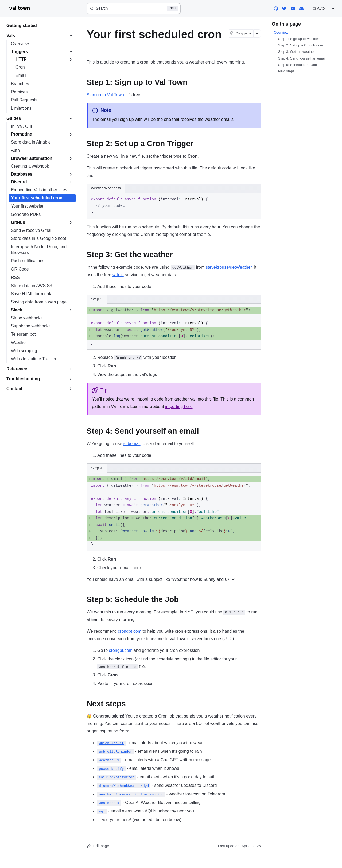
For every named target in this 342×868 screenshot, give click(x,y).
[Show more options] (257, 33)
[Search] (134, 9)
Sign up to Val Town (105, 95)
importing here (179, 407)
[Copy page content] (241, 33)
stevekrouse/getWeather (229, 267)
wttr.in (118, 275)
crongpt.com (130, 631)
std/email (132, 444)
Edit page (98, 846)
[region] (174, 327)
